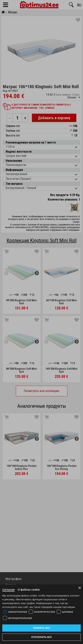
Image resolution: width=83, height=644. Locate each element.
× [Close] (80, 588)
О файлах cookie (29, 590)
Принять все (41, 628)
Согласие (8, 590)
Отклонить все (41, 637)
